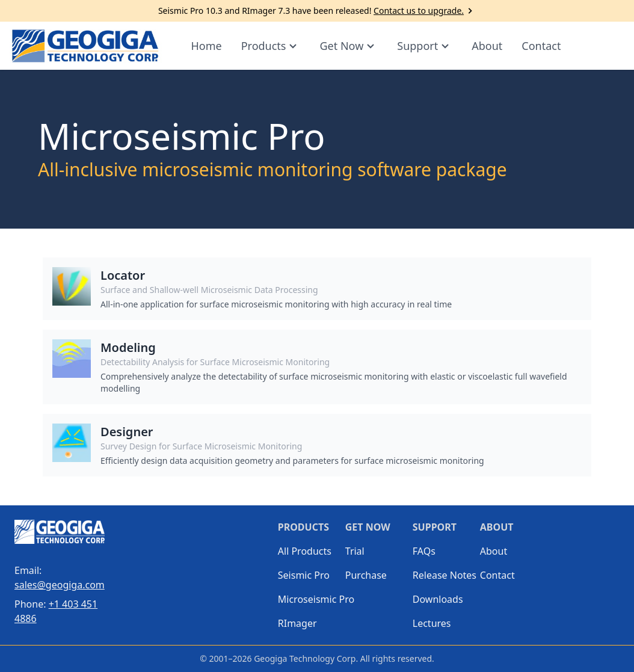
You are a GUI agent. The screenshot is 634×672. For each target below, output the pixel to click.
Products (271, 46)
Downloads (438, 599)
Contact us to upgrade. (425, 11)
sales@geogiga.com (60, 585)
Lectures (432, 623)
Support (425, 46)
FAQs (424, 551)
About (487, 46)
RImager (297, 623)
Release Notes (445, 575)
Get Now (349, 46)
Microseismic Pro (312, 599)
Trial (355, 551)
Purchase (366, 575)
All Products (305, 551)
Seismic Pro (304, 575)
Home (206, 46)
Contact (541, 46)
